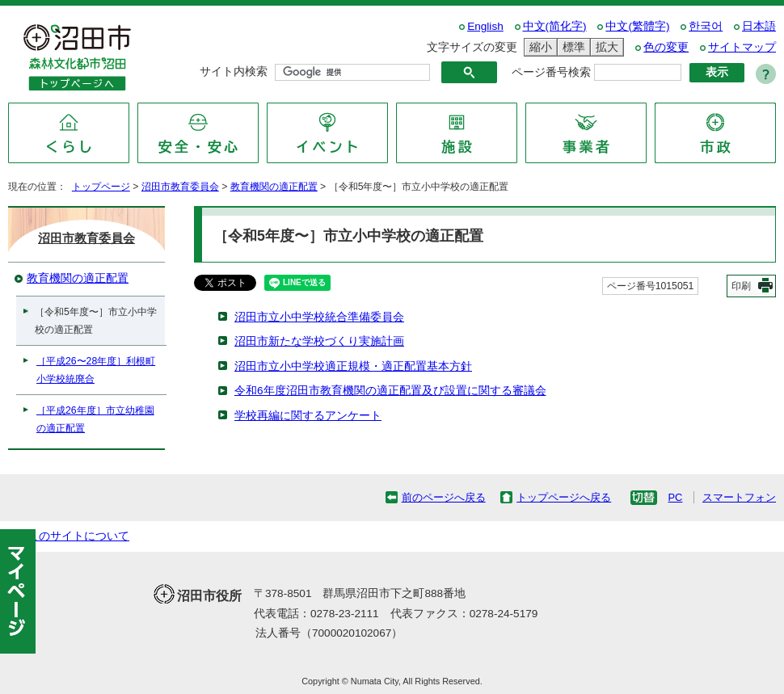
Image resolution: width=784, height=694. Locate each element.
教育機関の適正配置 (274, 187)
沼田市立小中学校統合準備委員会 (319, 317)
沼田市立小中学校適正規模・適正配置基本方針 (353, 366)
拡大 (605, 47)
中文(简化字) (555, 26)
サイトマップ (742, 47)
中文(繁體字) (637, 26)
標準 (571, 47)
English (485, 26)
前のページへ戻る (444, 497)
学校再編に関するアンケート (308, 416)
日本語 (759, 26)
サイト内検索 (234, 72)
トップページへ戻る (564, 497)
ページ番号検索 (551, 72)
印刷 (741, 286)
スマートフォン (739, 497)
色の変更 (666, 47)
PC (675, 497)
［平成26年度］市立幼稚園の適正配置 (95, 419)
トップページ (101, 187)
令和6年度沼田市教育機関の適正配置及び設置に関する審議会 (390, 391)
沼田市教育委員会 (180, 187)
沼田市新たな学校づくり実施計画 (319, 341)
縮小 (538, 47)
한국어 (706, 26)
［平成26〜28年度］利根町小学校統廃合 (96, 370)
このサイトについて (78, 536)
